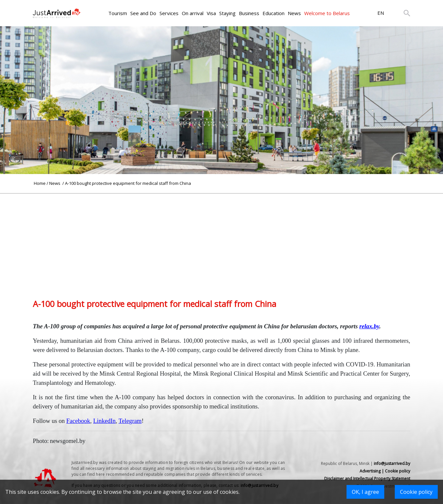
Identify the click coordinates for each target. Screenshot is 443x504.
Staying (227, 13)
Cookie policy (416, 492)
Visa (211, 13)
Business (249, 13)
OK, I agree (365, 492)
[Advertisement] (221, 240)
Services (169, 13)
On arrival (193, 13)
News (294, 13)
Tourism (118, 13)
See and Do (143, 13)
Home (40, 183)
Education (274, 13)
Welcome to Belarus (327, 13)
